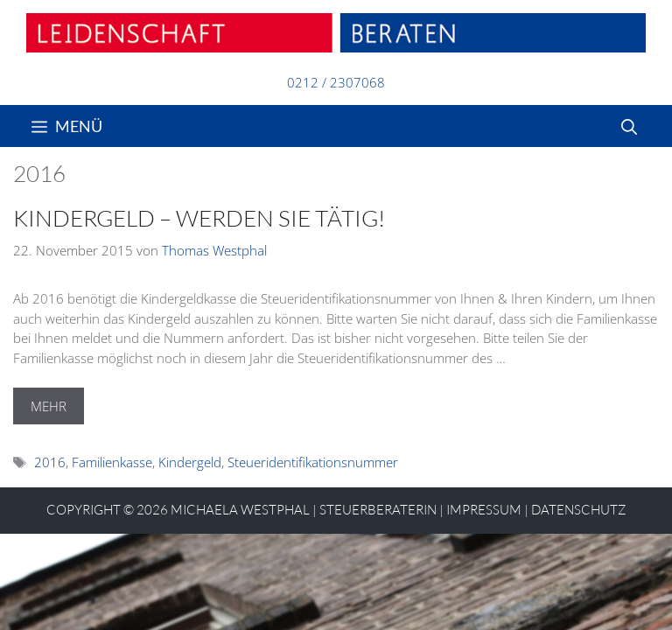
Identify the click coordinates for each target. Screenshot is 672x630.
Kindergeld (190, 462)
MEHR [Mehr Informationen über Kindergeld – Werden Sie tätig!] (49, 406)
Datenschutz (579, 510)
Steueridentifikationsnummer (313, 462)
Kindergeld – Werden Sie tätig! (199, 218)
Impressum (484, 510)
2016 (50, 462)
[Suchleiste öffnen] (629, 126)
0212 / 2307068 (336, 82)
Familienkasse (112, 462)
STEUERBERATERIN (378, 510)
